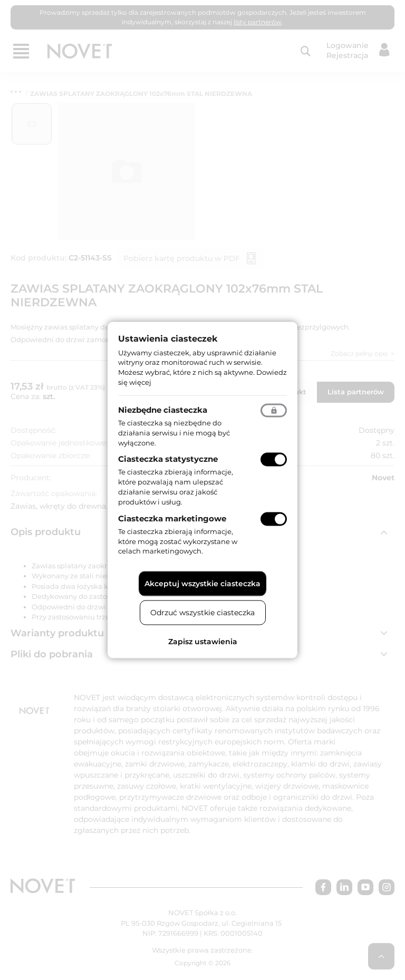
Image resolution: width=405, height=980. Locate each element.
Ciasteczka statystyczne (168, 459)
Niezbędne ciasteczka (163, 409)
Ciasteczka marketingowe (172, 518)
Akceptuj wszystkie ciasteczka (202, 584)
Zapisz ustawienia (203, 642)
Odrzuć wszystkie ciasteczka (202, 613)
